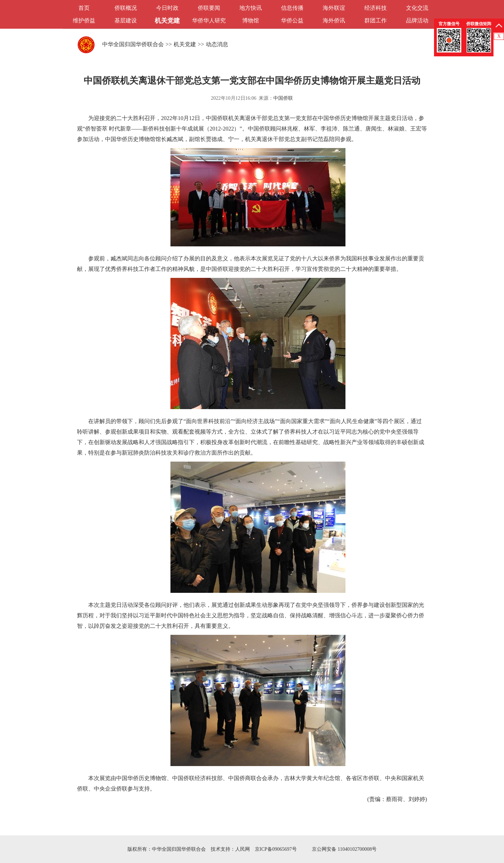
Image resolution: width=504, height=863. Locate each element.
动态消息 (217, 44)
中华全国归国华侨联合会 (133, 44)
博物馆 (251, 20)
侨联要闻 (209, 8)
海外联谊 (334, 8)
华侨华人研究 (209, 20)
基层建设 (126, 20)
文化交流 (417, 8)
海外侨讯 (334, 20)
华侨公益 (292, 20)
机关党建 (167, 21)
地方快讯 (251, 8)
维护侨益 (84, 20)
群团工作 (376, 20)
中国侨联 (283, 98)
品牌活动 (417, 20)
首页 (84, 8)
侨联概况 (126, 8)
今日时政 (167, 8)
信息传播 (292, 8)
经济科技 (376, 8)
